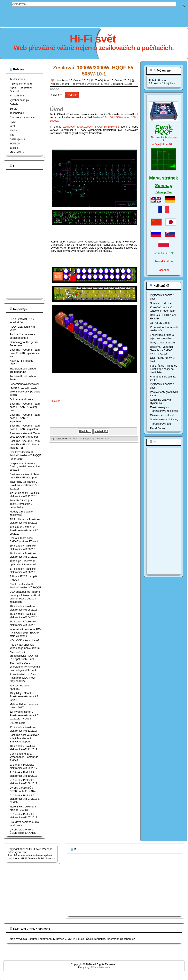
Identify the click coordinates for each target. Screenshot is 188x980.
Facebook (163, 270)
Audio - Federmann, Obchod (21, 90)
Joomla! (12, 855)
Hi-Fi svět (93, 39)
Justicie (14, 148)
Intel (12, 126)
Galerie (14, 104)
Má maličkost (17, 152)
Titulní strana (17, 79)
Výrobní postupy (19, 100)
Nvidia (13, 130)
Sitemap (164, 186)
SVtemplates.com (100, 967)
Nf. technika (17, 95)
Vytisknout (93, 84)
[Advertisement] (94, 16)
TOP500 (15, 144)
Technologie (17, 113)
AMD (13, 122)
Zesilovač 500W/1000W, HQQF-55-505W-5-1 (91, 127)
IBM (12, 135)
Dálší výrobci (17, 139)
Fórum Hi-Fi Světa (163, 253)
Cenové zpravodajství (22, 117)
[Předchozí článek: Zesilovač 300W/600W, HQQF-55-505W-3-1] (85, 431)
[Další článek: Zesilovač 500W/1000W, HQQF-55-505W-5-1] (101, 431)
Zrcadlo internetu (22, 84)
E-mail (105, 84)
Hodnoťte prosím (50, 91)
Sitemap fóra (164, 192)
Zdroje (13, 109)
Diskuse (56, 401)
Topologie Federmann (97, 439)
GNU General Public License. (39, 858)
